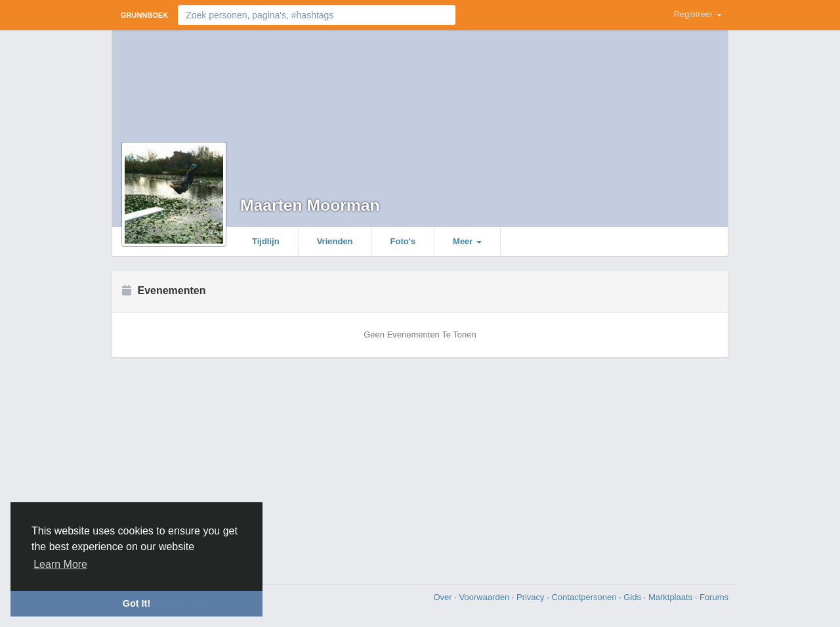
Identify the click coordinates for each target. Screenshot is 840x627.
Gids (633, 597)
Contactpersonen (585, 597)
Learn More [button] (60, 564)
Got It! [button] (136, 603)
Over (444, 597)
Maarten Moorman (310, 205)
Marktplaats (672, 597)
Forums (714, 597)
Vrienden (335, 241)
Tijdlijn (266, 241)
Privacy (532, 597)
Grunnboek (144, 15)
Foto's (403, 241)
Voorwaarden (486, 597)
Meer (467, 241)
